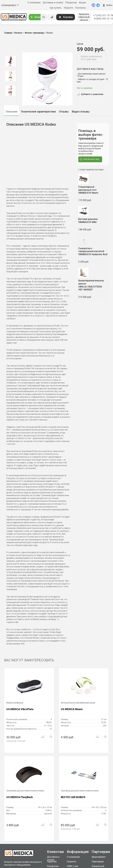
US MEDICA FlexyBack (20, 797)
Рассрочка (71, 3)
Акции (82, 3)
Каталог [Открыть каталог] (37, 17)
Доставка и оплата (53, 3)
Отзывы (64, 112)
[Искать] (44, 17)
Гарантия (52, 862)
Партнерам (98, 862)
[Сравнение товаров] (52, 17)
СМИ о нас (72, 866)
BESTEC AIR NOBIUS (73, 797)
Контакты (81, 8)
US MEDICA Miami (72, 709)
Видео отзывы (81, 112)
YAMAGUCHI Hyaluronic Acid (93, 251)
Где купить (56, 8)
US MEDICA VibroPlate (20, 709)
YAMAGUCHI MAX (93, 221)
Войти (107, 5)
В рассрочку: (16, 741)
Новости (68, 8)
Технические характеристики (38, 112)
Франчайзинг (99, 857)
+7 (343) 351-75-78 (103, 15)
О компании (34, 3)
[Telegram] (98, 5)
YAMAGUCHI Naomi (93, 190)
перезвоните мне (90, 159)
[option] (10, 61)
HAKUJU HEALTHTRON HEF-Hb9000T (93, 285)
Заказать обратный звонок (84, 17)
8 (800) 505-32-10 (104, 19)
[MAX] (93, 5)
